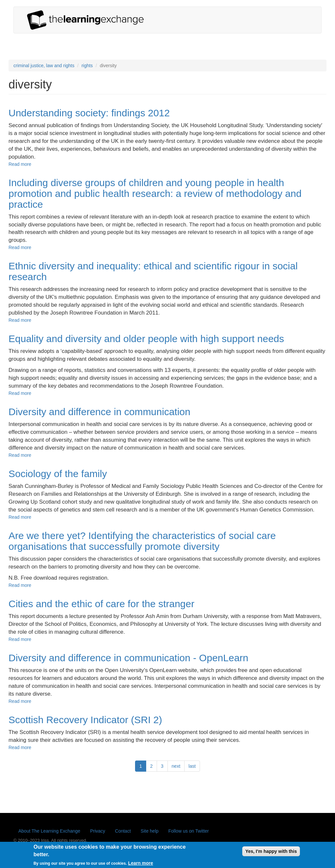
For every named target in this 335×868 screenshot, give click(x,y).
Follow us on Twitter (189, 831)
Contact (123, 831)
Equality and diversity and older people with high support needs (146, 339)
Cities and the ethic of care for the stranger (101, 604)
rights (87, 66)
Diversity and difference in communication (99, 412)
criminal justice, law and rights (44, 66)
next (176, 766)
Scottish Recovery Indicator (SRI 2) (85, 720)
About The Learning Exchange (49, 831)
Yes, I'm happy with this (271, 854)
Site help (149, 831)
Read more (20, 164)
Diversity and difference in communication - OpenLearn (128, 658)
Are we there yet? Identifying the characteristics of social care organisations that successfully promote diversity (142, 541)
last (192, 766)
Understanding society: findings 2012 (89, 113)
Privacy (98, 831)
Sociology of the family (58, 474)
